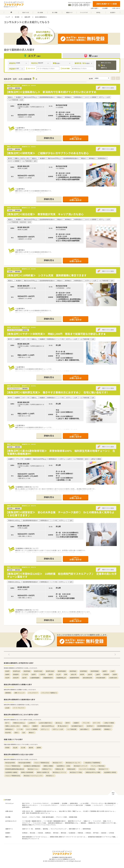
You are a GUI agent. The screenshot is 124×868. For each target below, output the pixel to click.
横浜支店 (64, 833)
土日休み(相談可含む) (45, 723)
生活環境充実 (97, 729)
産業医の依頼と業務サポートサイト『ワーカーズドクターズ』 (68, 837)
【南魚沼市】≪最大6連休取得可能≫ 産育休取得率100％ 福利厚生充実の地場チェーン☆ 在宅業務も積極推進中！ (61, 452)
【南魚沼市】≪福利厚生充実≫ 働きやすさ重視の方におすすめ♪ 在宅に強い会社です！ (57, 392)
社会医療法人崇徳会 (110, 772)
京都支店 (80, 833)
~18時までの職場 (109, 723)
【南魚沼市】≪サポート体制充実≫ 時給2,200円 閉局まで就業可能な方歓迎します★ (56, 334)
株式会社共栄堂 (10, 763)
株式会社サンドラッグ (81, 766)
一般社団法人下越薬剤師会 (92, 763)
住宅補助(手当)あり (77, 726)
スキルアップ (26, 823)
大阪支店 (88, 833)
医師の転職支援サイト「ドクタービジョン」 (35, 837)
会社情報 (65, 803)
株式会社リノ (50, 776)
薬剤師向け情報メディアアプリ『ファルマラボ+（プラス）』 (39, 825)
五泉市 (90, 674)
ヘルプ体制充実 (72, 729)
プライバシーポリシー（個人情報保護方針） (104, 803)
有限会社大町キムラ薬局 (93, 772)
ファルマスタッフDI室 (39, 823)
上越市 (98, 674)
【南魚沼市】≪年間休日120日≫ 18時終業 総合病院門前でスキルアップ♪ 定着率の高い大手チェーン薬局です (62, 575)
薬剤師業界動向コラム (72, 823)
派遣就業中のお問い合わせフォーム (46, 811)
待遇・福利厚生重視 (48, 817)
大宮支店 (40, 833)
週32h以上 (59, 723)
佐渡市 (115, 674)
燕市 (66, 674)
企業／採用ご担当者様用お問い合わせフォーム (36, 813)
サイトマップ (109, 805)
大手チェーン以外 (58, 729)
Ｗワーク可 (97, 723)
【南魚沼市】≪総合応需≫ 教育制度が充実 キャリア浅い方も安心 (46, 214)
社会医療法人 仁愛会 (63, 766)
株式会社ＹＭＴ (57, 763)
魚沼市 (7, 678)
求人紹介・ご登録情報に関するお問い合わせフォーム (99, 811)
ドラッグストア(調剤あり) (49, 693)
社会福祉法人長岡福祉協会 (32, 766)
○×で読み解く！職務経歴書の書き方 (55, 821)
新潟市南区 (73, 671)
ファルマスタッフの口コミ (41, 803)
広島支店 (104, 833)
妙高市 (82, 674)
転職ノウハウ (107, 821)
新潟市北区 (17, 671)
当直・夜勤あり (84, 729)
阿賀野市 (106, 674)
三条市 (112, 671)
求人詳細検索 (55, 803)
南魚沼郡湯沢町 (88, 678)
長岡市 (105, 671)
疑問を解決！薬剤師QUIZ (55, 823)
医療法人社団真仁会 (43, 772)
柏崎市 (7, 674)
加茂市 (34, 674)
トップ (8, 17)
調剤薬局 (8, 693)
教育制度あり (9, 729)
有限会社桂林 (71, 769)
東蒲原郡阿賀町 (74, 678)
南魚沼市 (27, 17)
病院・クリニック (20, 693)
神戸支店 (96, 833)
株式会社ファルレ (33, 769)
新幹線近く (108, 729)
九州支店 (111, 833)
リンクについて (98, 805)
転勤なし (26, 726)
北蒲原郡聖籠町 (35, 678)
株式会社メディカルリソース (31, 839)
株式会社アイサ (103, 769)
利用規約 (88, 805)
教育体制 (38, 829)
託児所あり (90, 726)
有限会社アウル (47, 769)
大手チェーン (45, 729)
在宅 (24, 733)
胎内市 (24, 678)
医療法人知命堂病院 (27, 772)
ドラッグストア (33, 693)
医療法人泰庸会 (48, 766)
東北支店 (33, 833)
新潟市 (7, 671)
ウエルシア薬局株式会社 (42, 763)
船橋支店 (48, 833)
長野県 (39, 748)
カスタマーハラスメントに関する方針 (72, 805)
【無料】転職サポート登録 (106, 4)
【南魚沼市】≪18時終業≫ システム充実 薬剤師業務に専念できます (48, 275)
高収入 (17, 733)
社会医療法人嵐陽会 (11, 772)
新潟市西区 (84, 671)
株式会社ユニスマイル (59, 772)
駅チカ (7, 723)
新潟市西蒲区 (95, 671)
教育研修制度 (87, 829)
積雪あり (32, 733)
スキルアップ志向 (35, 817)
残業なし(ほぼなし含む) (12, 726)
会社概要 (105, 8)
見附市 (51, 674)
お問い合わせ (116, 8)
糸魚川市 (74, 674)
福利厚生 (46, 829)
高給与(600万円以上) (48, 726)
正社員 (7, 708)
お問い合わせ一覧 (27, 811)
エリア (33, 56)
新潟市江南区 (50, 671)
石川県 (23, 748)
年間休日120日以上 (19, 723)
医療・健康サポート (75, 829)
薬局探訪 (83, 823)
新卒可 (68, 723)
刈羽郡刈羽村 (113, 678)
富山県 (15, 748)
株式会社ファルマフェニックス (33, 776)
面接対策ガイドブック (75, 821)
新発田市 (16, 674)
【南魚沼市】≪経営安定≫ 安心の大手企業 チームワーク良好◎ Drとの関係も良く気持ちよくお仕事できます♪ (61, 514)
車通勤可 (35, 726)
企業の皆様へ (95, 8)
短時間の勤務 (73, 817)
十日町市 (42, 674)
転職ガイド (87, 821)
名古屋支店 (72, 833)
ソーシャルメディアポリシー (49, 805)
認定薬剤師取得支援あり (105, 726)
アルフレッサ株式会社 (98, 766)
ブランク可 (86, 723)
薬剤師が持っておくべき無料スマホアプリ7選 (102, 823)
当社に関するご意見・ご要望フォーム (70, 811)
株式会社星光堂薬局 (25, 763)
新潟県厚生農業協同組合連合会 (15, 769)
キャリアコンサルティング (59, 829)
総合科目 (8, 733)
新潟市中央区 (38, 671)
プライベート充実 (61, 817)
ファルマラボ (97, 821)
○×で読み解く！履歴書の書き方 (32, 821)
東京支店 (56, 833)
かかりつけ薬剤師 (32, 729)
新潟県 (17, 17)
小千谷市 (25, 674)
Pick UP (24, 817)
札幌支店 (25, 833)
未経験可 (76, 723)
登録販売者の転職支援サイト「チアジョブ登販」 (102, 837)
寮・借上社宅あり (63, 726)
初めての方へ (26, 803)
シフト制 (20, 729)
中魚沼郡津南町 (101, 678)
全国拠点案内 (74, 803)
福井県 (31, 748)
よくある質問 (84, 803)
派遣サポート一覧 (27, 829)
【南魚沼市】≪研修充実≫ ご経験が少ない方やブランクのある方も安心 (48, 153)
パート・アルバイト (19, 708)
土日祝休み (32, 723)
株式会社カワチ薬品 (76, 772)
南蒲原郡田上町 (61, 678)
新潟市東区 (27, 671)
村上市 (58, 674)
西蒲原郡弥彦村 (48, 678)
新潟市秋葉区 (62, 671)
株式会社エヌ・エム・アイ (73, 763)
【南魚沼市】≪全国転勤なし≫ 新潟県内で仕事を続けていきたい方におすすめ (53, 92)
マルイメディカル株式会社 (87, 769)
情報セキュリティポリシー (30, 805)
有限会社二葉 (59, 769)
